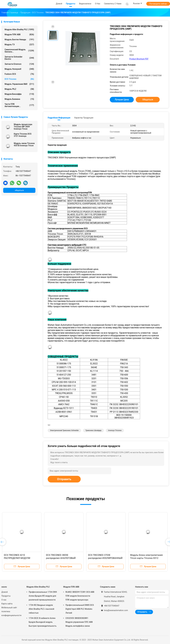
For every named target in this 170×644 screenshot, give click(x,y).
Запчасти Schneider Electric (19, 58)
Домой (5, 592)
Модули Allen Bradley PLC (19, 29)
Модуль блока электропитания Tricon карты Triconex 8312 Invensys (146, 558)
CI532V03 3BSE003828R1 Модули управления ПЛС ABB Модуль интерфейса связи (79, 622)
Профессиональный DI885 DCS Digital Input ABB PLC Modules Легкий (80, 609)
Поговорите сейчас (158, 4)
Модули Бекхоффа (19, 94)
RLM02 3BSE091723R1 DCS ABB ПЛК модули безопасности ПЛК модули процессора (80, 596)
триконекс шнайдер (93, 430)
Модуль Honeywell (19, 69)
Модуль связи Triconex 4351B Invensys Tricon (24, 144)
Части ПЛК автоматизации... (19, 105)
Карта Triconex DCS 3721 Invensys (23, 135)
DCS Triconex (19, 79)
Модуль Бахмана (19, 99)
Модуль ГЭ (19, 45)
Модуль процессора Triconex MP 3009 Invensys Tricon (23, 127)
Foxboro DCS (19, 74)
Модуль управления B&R (19, 84)
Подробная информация (59, 118)
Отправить (64, 479)
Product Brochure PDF (139, 59)
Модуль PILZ (19, 89)
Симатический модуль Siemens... (19, 51)
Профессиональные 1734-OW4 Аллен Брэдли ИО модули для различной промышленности (43, 596)
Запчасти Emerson (19, 64)
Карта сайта (7, 604)
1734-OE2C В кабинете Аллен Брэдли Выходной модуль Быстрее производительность (43, 622)
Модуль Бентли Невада (19, 40)
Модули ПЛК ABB (19, 35)
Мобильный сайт (9, 608)
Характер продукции (84, 118)
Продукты (6, 596)
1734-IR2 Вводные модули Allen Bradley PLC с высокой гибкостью (41, 609)
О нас (4, 600)
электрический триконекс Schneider (64, 430)
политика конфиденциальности (11, 613)
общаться (19, 190)
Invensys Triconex (115, 430)
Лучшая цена (122, 100)
